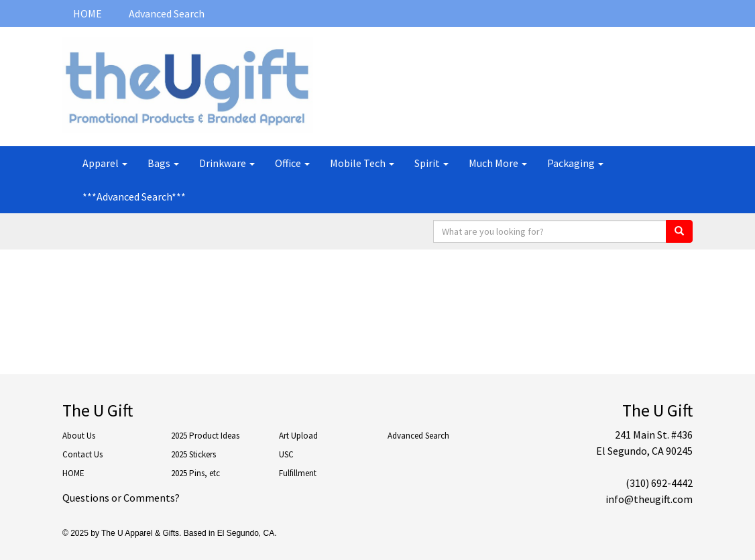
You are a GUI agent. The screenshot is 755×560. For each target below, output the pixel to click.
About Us (79, 436)
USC (286, 454)
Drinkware (227, 163)
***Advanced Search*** (134, 197)
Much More (498, 163)
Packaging (575, 163)
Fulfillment (298, 473)
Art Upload (298, 436)
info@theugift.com (649, 499)
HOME (88, 13)
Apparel (105, 163)
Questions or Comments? (121, 498)
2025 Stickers (193, 454)
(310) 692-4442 (659, 483)
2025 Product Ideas (205, 436)
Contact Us (82, 454)
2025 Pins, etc (195, 473)
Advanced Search (167, 13)
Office (292, 163)
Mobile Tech (362, 163)
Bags (163, 163)
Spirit (431, 163)
